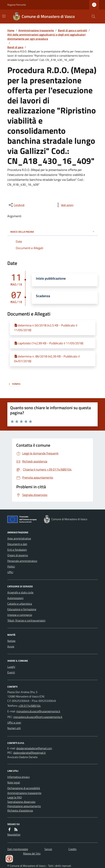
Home (11, 30)
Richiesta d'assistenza (20, 810)
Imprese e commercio (20, 615)
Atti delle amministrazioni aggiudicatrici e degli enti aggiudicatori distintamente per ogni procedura (46, 37)
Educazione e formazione (22, 609)
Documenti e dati (17, 544)
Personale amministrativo (22, 561)
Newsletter (14, 835)
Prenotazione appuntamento (24, 806)
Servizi (48, 849)
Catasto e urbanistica (20, 604)
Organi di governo (18, 555)
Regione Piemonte (17, 5)
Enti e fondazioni (17, 550)
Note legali (14, 782)
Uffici (10, 572)
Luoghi (11, 667)
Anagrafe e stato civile (20, 592)
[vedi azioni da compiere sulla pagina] (64, 205)
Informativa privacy (19, 777)
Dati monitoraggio (18, 849)
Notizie (11, 641)
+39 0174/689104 (29, 706)
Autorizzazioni (15, 598)
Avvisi (11, 646)
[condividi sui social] (16, 205)
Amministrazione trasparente (36, 30)
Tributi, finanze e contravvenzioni (26, 620)
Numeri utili (14, 728)
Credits (72, 849)
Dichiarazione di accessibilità (24, 788)
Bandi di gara (15, 47)
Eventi (11, 672)
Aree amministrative (19, 538)
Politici (11, 566)
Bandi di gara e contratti (73, 30)
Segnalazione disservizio (21, 802)
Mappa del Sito (32, 853)
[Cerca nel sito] (92, 16)
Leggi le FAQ (15, 797)
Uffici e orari (14, 722)
